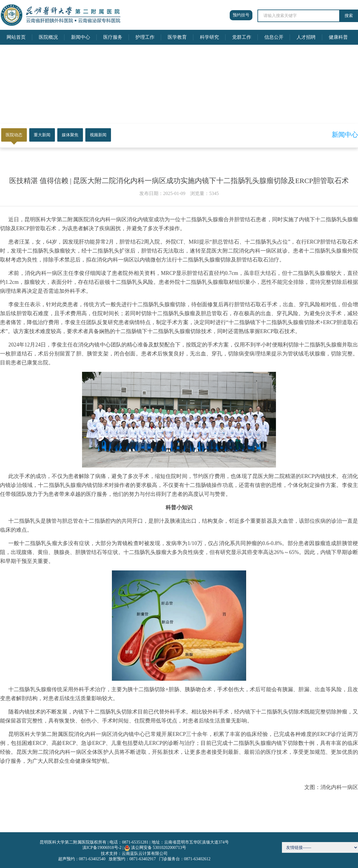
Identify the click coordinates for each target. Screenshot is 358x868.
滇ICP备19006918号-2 (102, 848)
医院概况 (48, 37)
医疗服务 (113, 37)
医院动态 (14, 135)
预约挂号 (241, 15)
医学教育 (177, 37)
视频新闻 (98, 135)
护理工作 (145, 37)
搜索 (349, 16)
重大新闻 (42, 135)
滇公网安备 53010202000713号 (159, 848)
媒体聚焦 (70, 135)
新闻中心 (81, 37)
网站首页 (16, 37)
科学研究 (209, 37)
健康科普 (338, 37)
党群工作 (242, 37)
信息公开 (274, 37)
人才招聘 (306, 37)
